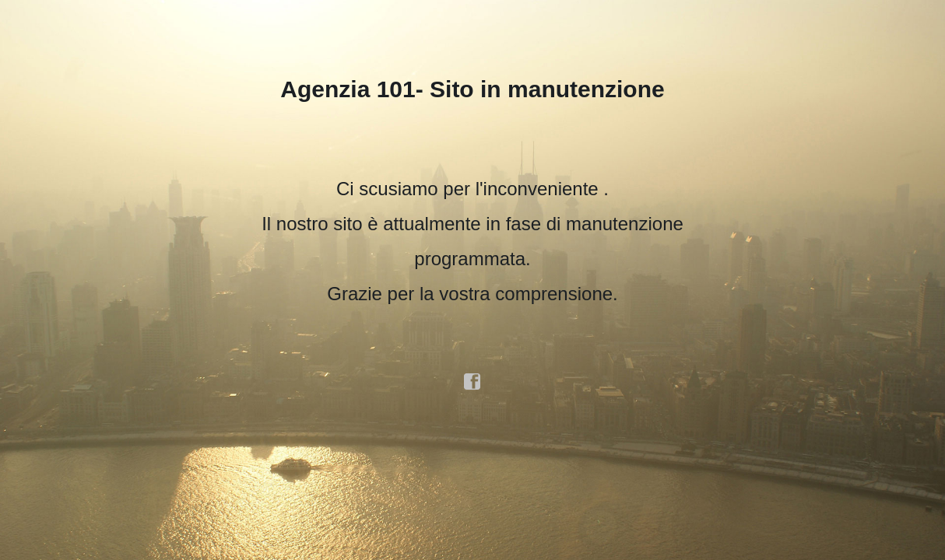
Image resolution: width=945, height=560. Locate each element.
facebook (472, 382)
